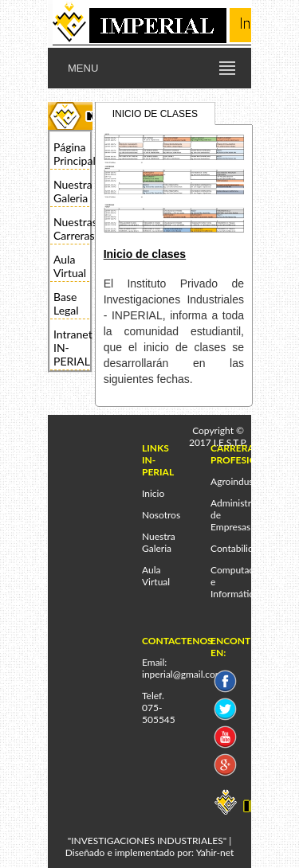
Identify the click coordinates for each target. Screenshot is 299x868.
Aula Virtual (70, 266)
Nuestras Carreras (71, 229)
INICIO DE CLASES (155, 114)
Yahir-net (215, 852)
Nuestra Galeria (71, 191)
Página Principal (71, 154)
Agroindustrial (240, 481)
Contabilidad (237, 548)
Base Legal (66, 303)
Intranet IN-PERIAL (71, 348)
